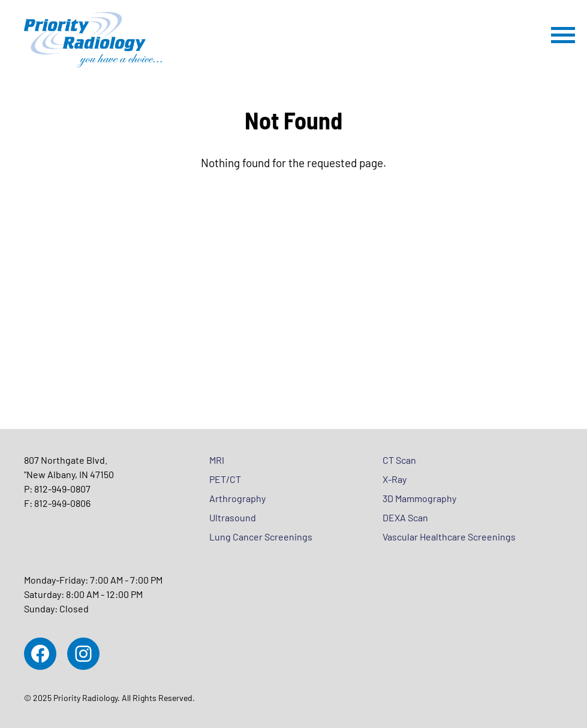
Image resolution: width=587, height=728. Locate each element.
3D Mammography (419, 498)
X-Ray (395, 479)
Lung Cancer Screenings (261, 537)
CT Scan (399, 460)
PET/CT (225, 479)
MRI (217, 460)
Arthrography (237, 498)
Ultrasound (233, 517)
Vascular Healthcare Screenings (449, 537)
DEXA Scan (405, 517)
